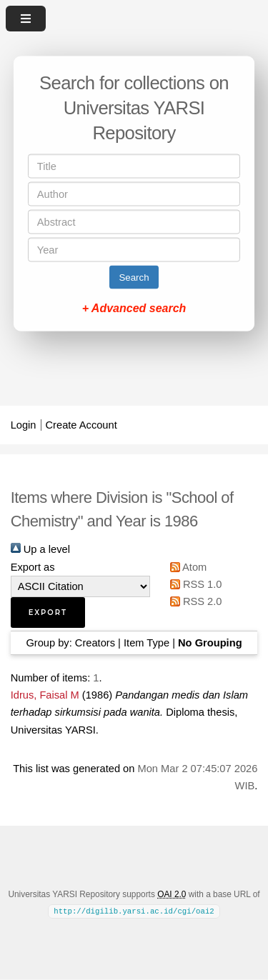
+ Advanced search (134, 308)
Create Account (81, 425)
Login (24, 425)
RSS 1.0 (194, 584)
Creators (95, 643)
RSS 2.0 (194, 601)
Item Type (147, 643)
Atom (186, 567)
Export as (33, 567)
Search (134, 277)
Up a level (40, 549)
